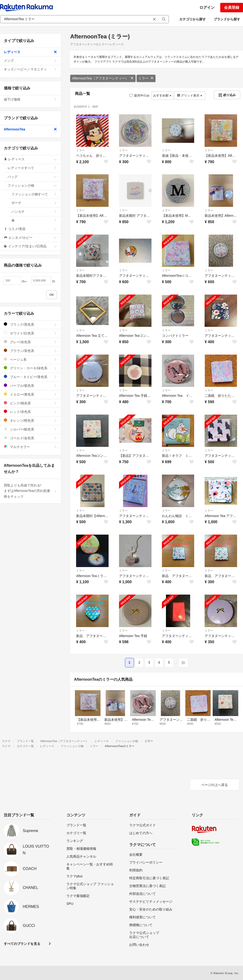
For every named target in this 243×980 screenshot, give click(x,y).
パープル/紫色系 (30, 386)
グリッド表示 (190, 95)
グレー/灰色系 (30, 342)
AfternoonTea (30, 129)
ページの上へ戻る (215, 785)
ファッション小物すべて (34, 194)
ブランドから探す (227, 19)
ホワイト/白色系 (30, 333)
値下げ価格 (30, 99)
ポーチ (34, 203)
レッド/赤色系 (30, 412)
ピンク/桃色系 (30, 403)
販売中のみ (140, 95)
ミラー (146, 78)
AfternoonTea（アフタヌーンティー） (103, 78)
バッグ (32, 177)
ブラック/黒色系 (30, 324)
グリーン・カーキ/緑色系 (30, 368)
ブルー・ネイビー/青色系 (30, 377)
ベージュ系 (30, 359)
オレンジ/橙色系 (30, 420)
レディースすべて (32, 168)
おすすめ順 (162, 95)
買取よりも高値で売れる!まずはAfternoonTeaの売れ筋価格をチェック (30, 491)
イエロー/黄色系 (30, 394)
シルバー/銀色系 (30, 429)
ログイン (207, 7)
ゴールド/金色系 (30, 438)
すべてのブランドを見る (22, 944)
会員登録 (232, 7)
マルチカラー (30, 447)
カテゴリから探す (193, 19)
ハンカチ (34, 212)
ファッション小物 (32, 185)
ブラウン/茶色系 (30, 351)
